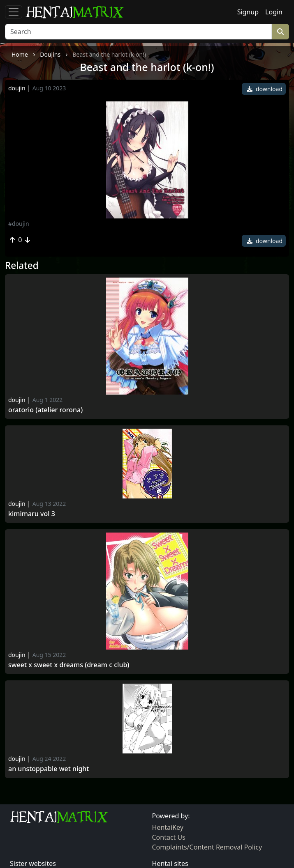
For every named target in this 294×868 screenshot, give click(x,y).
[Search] (138, 32)
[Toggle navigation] (14, 12)
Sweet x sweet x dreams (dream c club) (69, 665)
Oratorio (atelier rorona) (45, 410)
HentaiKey (168, 827)
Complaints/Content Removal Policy (207, 847)
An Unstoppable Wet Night (49, 769)
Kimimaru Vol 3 (32, 514)
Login (274, 12)
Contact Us (169, 837)
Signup (248, 12)
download (265, 89)
